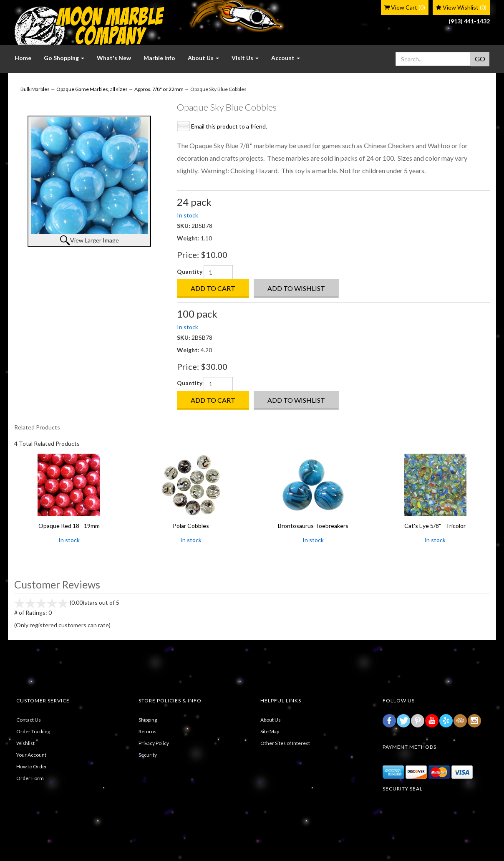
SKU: (184, 226)
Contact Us (29, 720)
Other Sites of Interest (285, 743)
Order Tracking (33, 731)
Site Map (270, 731)
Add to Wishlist (296, 288)
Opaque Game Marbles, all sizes (92, 89)
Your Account (31, 755)
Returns (147, 731)
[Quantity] (218, 272)
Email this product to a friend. (229, 126)
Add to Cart (213, 288)
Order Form (30, 778)
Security (148, 755)
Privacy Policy (154, 743)
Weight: (189, 238)
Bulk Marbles (35, 89)
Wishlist (25, 743)
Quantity (190, 271)
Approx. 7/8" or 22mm (159, 89)
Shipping (148, 720)
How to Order (32, 766)
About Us (271, 720)
